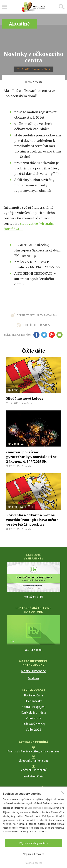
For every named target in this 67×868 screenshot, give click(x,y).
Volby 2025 (33, 730)
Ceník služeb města (34, 712)
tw (44, 335)
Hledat (62, 7)
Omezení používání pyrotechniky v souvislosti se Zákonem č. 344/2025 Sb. (31, 457)
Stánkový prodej (34, 724)
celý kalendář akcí (34, 777)
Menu (4, 7)
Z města (38, 82)
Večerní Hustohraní (34, 770)
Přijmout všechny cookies (34, 843)
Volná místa (34, 718)
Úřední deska (34, 701)
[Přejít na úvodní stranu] (34, 7)
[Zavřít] (63, 793)
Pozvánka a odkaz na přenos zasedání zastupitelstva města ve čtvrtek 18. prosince (32, 520)
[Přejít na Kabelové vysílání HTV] (34, 577)
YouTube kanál (33, 650)
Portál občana (33, 695)
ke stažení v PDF (33, 597)
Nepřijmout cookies (33, 854)
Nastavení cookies (33, 863)
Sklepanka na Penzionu (33, 761)
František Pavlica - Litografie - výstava (33, 751)
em (60, 335)
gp (52, 335)
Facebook (33, 678)
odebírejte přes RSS (37, 325)
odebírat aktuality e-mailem (37, 315)
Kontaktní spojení (33, 707)
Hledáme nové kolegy (25, 399)
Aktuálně (19, 24)
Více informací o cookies (39, 808)
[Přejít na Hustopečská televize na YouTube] (34, 630)
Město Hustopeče (33, 671)
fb (36, 335)
